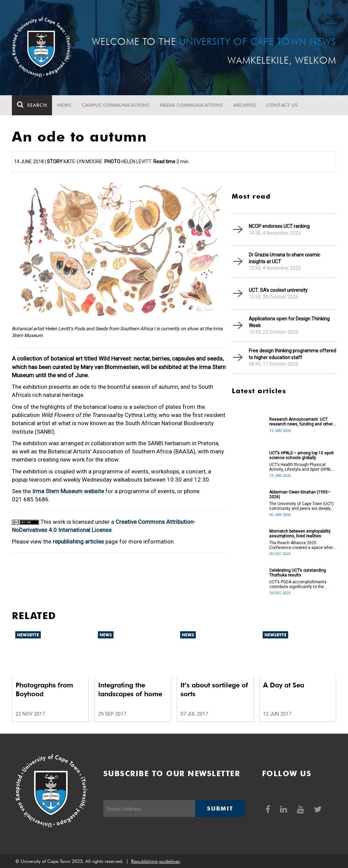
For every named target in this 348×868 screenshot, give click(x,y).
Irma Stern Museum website (68, 491)
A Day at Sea (284, 685)
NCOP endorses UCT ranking (279, 226)
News (64, 105)
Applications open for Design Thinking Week (289, 322)
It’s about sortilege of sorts (214, 689)
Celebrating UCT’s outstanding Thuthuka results (298, 573)
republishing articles (78, 541)
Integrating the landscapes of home (130, 689)
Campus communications (116, 105)
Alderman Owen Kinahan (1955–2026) (300, 495)
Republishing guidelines (155, 861)
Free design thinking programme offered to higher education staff (292, 354)
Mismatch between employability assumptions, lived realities (300, 534)
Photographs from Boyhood (44, 689)
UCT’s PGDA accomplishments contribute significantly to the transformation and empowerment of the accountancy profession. (301, 584)
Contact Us (282, 105)
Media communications (191, 105)
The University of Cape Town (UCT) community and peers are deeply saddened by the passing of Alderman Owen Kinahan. (301, 506)
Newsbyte (28, 635)
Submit (220, 808)
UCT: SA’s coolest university (278, 290)
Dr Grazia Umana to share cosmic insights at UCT (284, 258)
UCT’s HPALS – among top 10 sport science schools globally (301, 455)
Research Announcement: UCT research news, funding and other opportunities (301, 422)
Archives (245, 105)
